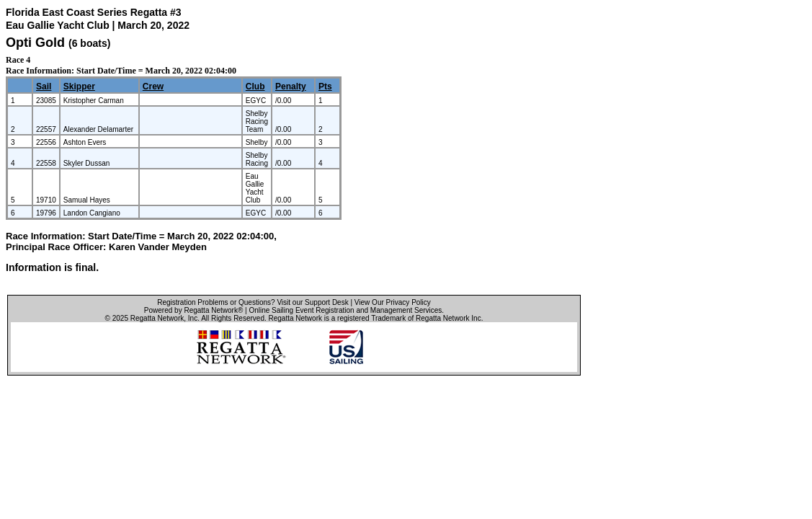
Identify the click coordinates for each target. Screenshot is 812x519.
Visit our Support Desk (312, 302)
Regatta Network (157, 318)
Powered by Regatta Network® (193, 310)
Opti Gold (35, 43)
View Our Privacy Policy (393, 302)
